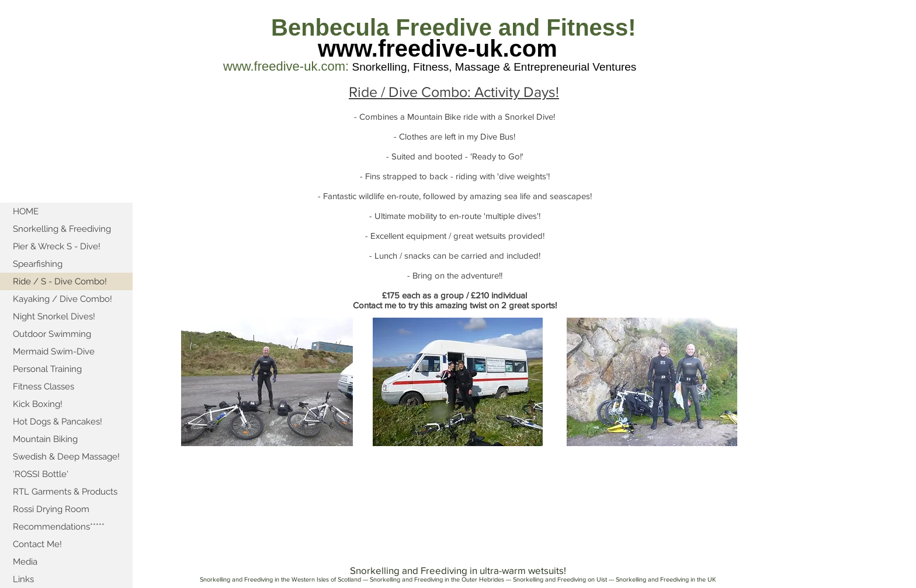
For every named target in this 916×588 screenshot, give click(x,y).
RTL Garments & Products (65, 492)
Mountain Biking (45, 439)
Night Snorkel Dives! (54, 316)
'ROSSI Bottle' (41, 474)
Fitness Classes (44, 387)
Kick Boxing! (38, 404)
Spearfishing (38, 264)
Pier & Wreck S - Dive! (57, 246)
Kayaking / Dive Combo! (63, 299)
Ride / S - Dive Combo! (60, 281)
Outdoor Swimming (52, 334)
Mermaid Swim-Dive (54, 352)
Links (23, 579)
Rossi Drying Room (51, 509)
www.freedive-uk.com (438, 48)
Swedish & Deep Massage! (66, 457)
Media (25, 562)
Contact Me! (37, 544)
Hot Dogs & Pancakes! (58, 422)
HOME (26, 211)
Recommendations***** (59, 527)
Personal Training (47, 369)
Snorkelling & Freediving (62, 229)
